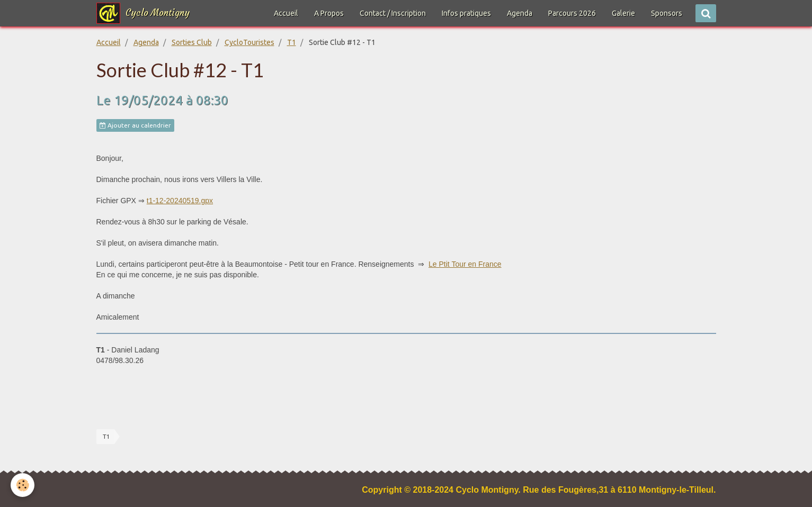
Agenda (520, 13)
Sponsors (667, 13)
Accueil (286, 13)
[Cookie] (23, 485)
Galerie (623, 13)
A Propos (329, 13)
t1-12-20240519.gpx (180, 201)
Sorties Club (192, 42)
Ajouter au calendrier (135, 125)
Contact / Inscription (393, 13)
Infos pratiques (466, 13)
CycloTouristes (249, 42)
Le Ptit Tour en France (465, 264)
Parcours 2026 (572, 13)
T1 (292, 42)
